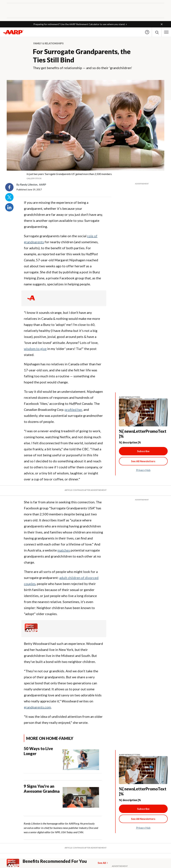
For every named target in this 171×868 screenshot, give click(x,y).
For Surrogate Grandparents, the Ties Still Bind (82, 56)
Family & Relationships (49, 43)
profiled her (73, 409)
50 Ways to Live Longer (38, 751)
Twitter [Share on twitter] (9, 197)
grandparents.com (37, 707)
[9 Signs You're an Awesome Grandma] (63, 796)
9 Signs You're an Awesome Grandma (42, 789)
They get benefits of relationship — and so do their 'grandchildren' (82, 68)
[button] (162, 24)
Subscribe (143, 451)
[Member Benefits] (31, 631)
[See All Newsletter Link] (143, 461)
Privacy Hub (143, 470)
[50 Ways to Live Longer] (63, 758)
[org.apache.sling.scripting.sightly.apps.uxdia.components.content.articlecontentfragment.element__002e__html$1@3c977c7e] (86, 176)
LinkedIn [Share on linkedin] (9, 207)
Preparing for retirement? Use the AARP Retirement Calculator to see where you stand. (79, 24)
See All (102, 863)
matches (64, 550)
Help (147, 32)
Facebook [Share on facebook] (9, 187)
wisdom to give (35, 349)
